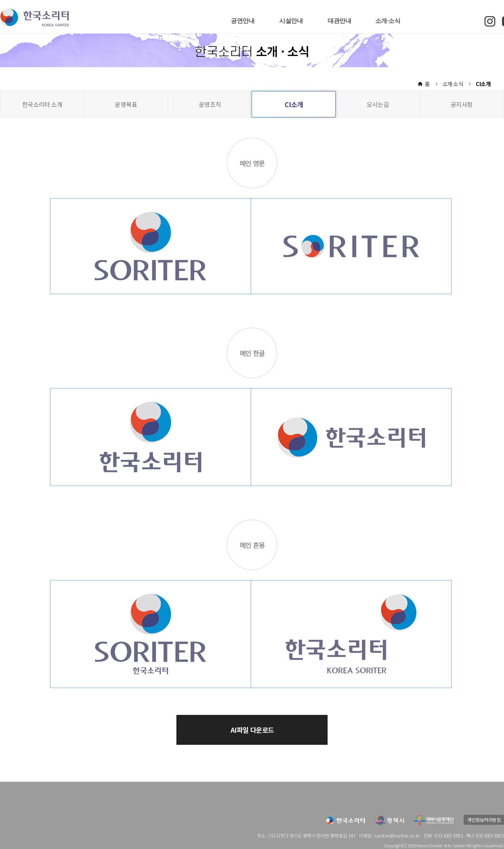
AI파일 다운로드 (252, 730)
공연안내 (243, 21)
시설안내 (291, 21)
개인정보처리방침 (484, 820)
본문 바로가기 (0, 0)
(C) (404, 845)
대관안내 (339, 21)
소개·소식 (388, 21)
